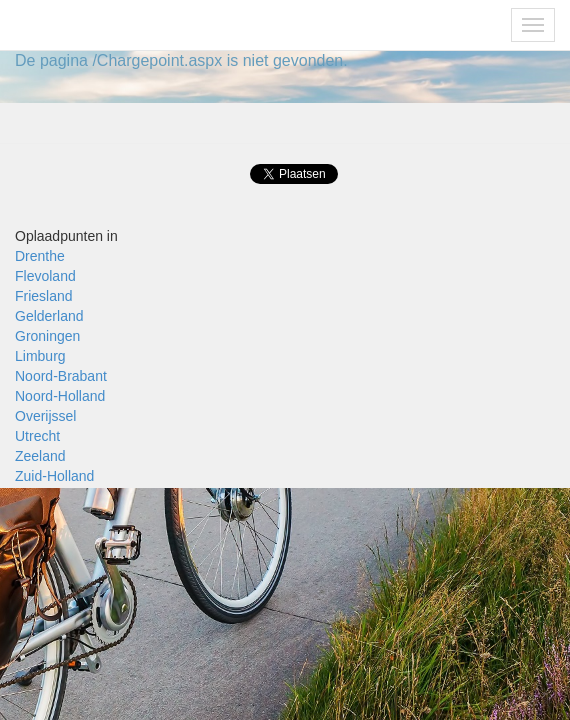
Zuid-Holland (54, 476)
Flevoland (45, 276)
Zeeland (40, 456)
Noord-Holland (60, 396)
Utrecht (37, 436)
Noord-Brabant (61, 376)
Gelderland (49, 316)
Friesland (44, 296)
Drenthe (40, 256)
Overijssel (45, 416)
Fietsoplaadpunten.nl (98, 25)
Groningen (47, 336)
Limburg (40, 356)
